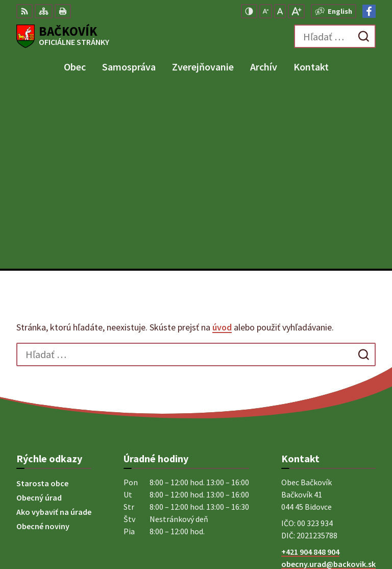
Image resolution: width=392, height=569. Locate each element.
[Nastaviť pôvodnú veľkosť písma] (280, 11)
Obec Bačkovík (350, 528)
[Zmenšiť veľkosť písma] (266, 11)
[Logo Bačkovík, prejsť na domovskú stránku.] (63, 36)
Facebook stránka (314, 397)
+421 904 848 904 (310, 372)
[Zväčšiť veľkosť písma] (296, 11)
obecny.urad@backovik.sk (328, 385)
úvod (222, 148)
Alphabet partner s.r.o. (335, 514)
